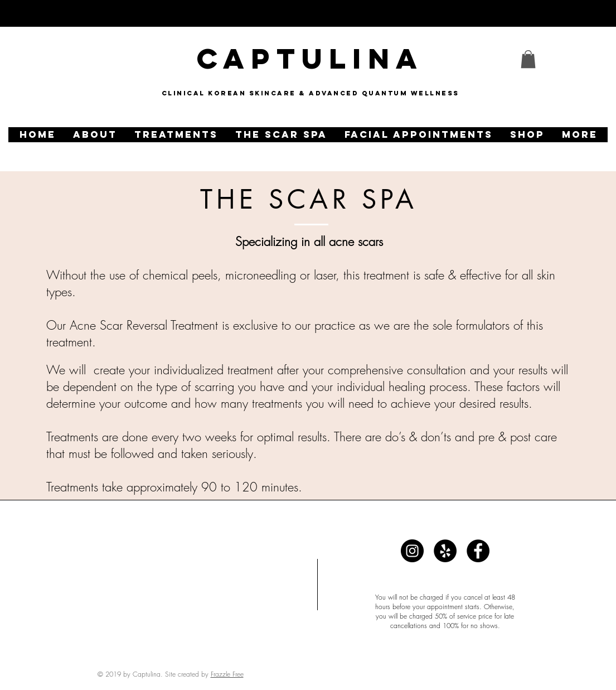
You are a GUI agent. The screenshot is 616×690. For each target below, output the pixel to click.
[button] (95, 135)
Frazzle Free (227, 674)
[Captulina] (412, 551)
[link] (528, 59)
